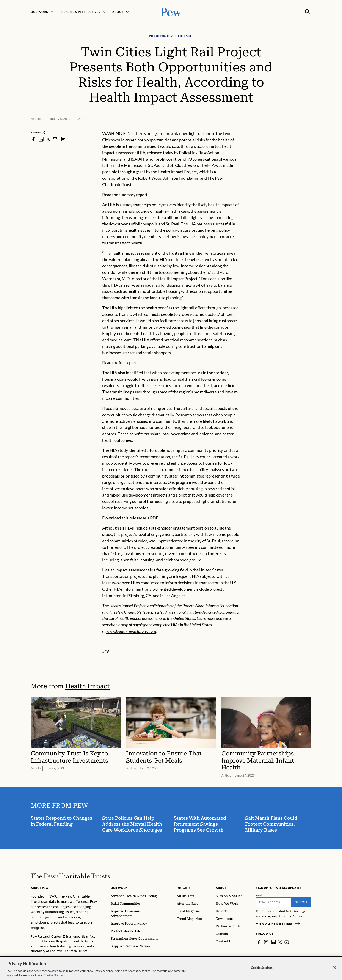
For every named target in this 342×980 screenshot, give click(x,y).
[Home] (70, 876)
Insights (184, 888)
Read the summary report (125, 195)
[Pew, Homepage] (171, 12)
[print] (63, 139)
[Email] (274, 902)
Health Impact (87, 686)
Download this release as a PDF (130, 518)
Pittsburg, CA (139, 596)
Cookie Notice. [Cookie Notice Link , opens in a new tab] (53, 975)
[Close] (335, 968)
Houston (114, 596)
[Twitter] (280, 942)
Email (259, 895)
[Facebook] (259, 942)
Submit (301, 902)
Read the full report (120, 362)
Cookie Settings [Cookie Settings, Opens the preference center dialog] (262, 968)
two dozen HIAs (126, 583)
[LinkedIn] (273, 942)
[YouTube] (287, 942)
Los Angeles (175, 596)
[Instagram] (266, 942)
